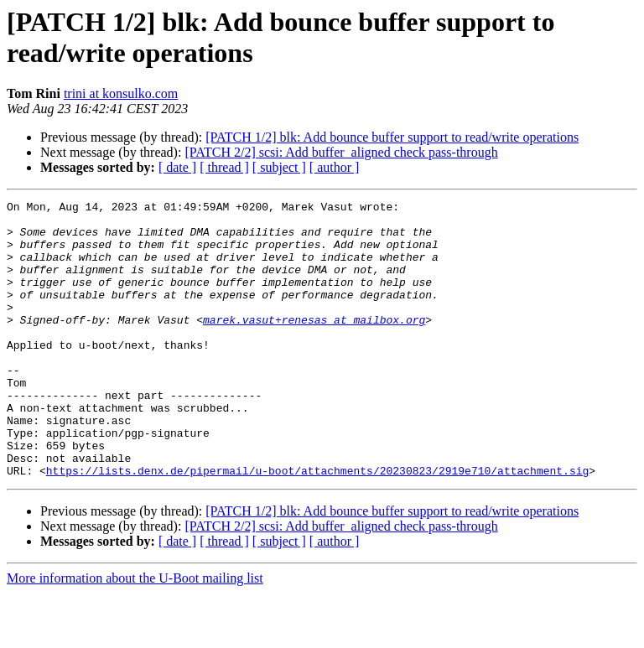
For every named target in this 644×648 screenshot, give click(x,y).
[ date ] (177, 167)
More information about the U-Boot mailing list (135, 633)
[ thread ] (224, 167)
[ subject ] (279, 167)
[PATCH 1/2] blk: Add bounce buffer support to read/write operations (392, 137)
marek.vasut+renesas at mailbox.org (314, 345)
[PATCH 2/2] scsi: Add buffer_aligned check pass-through (341, 152)
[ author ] (335, 167)
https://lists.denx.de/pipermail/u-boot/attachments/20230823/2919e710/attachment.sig (317, 526)
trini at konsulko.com (121, 93)
